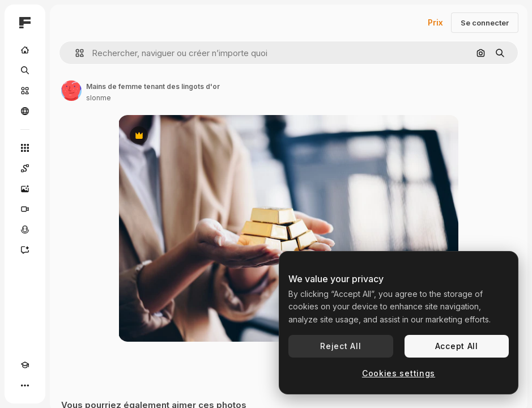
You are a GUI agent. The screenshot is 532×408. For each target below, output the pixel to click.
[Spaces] (25, 168)
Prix (435, 22)
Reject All (341, 346)
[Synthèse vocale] (25, 229)
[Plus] (25, 385)
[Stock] (25, 91)
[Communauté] (25, 111)
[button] (75, 53)
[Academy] (25, 365)
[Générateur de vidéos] (25, 209)
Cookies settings (399, 373)
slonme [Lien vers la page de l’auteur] (99, 98)
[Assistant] (25, 250)
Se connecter (485, 23)
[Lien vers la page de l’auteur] (71, 91)
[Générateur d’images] (25, 189)
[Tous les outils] (25, 148)
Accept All (457, 346)
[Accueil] (25, 50)
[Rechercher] (25, 70)
